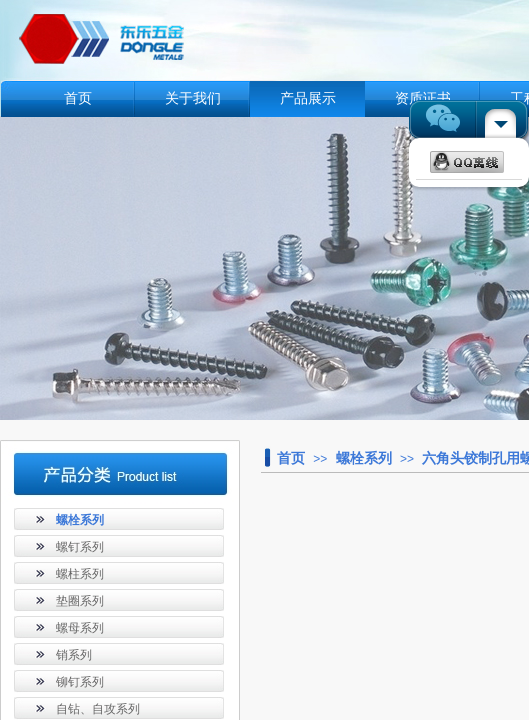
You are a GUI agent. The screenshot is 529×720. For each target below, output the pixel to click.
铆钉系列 (80, 682)
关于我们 (193, 98)
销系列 (74, 655)
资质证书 (423, 98)
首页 (78, 98)
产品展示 (308, 98)
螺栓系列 (364, 458)
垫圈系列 (80, 601)
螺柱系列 (80, 574)
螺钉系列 (80, 547)
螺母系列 (80, 628)
